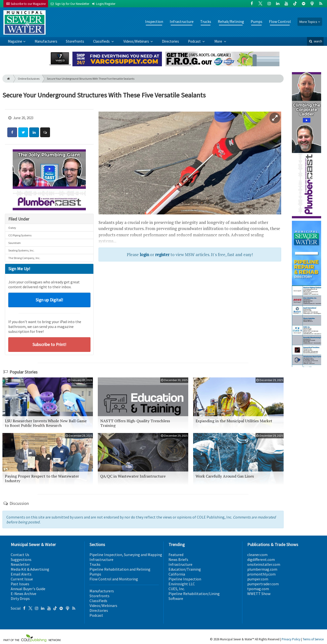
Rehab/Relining (231, 21)
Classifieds (102, 41)
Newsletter (20, 564)
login (144, 255)
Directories (170, 41)
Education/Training (185, 569)
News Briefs (178, 559)
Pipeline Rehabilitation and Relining (120, 569)
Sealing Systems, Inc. (21, 250)
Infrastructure (182, 21)
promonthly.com (261, 574)
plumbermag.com (262, 569)
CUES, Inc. (177, 589)
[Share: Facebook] (12, 132)
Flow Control (280, 21)
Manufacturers (46, 41)
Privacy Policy (291, 639)
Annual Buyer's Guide (28, 589)
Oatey (12, 228)
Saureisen (15, 243)
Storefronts (75, 41)
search (315, 41)
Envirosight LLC (182, 584)
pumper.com (258, 579)
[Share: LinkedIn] (34, 132)
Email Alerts (21, 574)
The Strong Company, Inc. (24, 258)
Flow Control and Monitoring (114, 579)
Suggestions (21, 559)
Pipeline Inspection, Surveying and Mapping (126, 555)
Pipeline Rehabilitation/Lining (194, 594)
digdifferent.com (261, 559)
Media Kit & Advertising (30, 569)
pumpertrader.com (263, 584)
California (177, 574)
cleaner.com (257, 555)
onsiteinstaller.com (264, 564)
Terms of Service (313, 639)
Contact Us (20, 555)
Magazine (15, 41)
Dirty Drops (20, 598)
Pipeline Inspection (185, 579)
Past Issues (20, 584)
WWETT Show (259, 594)
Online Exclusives (29, 79)
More (219, 41)
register (162, 255)
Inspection (154, 21)
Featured (176, 555)
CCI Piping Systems (20, 235)
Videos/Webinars (137, 41)
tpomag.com (258, 589)
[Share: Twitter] (23, 132)
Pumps (257, 21)
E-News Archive (24, 594)
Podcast (195, 41)
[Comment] (45, 132)
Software (176, 598)
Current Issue (22, 579)
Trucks (206, 21)
